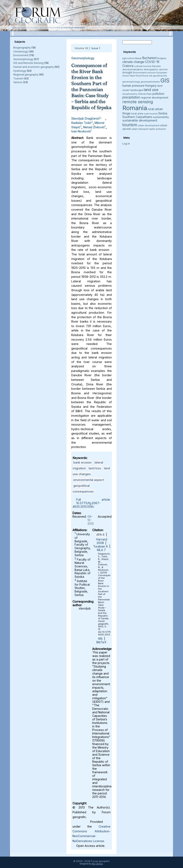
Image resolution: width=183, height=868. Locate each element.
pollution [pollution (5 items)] (158, 94)
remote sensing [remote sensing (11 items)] (138, 102)
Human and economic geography (34, 67)
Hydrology (20, 71)
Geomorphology (23, 59)
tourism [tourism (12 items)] (130, 125)
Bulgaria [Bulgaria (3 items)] (162, 58)
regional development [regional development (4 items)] (154, 98)
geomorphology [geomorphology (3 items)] (131, 82)
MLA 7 (101, 550)
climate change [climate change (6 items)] (133, 62)
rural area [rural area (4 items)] (137, 114)
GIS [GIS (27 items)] (165, 80)
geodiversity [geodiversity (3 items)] (160, 76)
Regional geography (26, 75)
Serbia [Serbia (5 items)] (163, 113)
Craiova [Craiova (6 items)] (128, 66)
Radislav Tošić (81, 123)
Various (18, 82)
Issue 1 (96, 48)
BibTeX (101, 642)
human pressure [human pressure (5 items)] (133, 86)
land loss (95, 468)
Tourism (18, 78)
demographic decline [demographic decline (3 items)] (156, 70)
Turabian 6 (100, 546)
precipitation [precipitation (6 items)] (131, 97)
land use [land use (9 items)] (151, 90)
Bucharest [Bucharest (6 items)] (149, 58)
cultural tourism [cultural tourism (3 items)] (143, 66)
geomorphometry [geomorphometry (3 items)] (150, 82)
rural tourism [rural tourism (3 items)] (151, 114)
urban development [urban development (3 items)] (149, 126)
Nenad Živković (94, 127)
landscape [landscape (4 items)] (137, 90)
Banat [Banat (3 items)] (138, 58)
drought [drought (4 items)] (127, 72)
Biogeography (22, 48)
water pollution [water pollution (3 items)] (158, 129)
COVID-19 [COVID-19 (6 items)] (152, 62)
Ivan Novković (81, 131)
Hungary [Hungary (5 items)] (151, 86)
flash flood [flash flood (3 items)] (136, 76)
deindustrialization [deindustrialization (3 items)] (133, 70)
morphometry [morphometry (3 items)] (130, 94)
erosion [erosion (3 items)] (152, 73)
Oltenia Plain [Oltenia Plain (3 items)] (145, 94)
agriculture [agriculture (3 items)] (128, 58)
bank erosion (82, 462)
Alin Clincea (97, 864)
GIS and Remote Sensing (28, 63)
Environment (21, 55)
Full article (93, 500)
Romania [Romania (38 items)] (135, 108)
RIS (100, 639)
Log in (126, 144)
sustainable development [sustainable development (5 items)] (140, 120)
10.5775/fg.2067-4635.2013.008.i (87, 505)
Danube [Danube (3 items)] (156, 66)
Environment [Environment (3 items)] (140, 73)
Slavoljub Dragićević (85, 118)
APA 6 (100, 535)
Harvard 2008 (102, 541)
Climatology (21, 52)
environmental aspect (89, 480)
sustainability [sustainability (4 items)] (161, 117)
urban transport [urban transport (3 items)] (140, 129)
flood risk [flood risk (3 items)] (147, 76)
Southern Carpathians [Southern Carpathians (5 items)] (137, 117)
